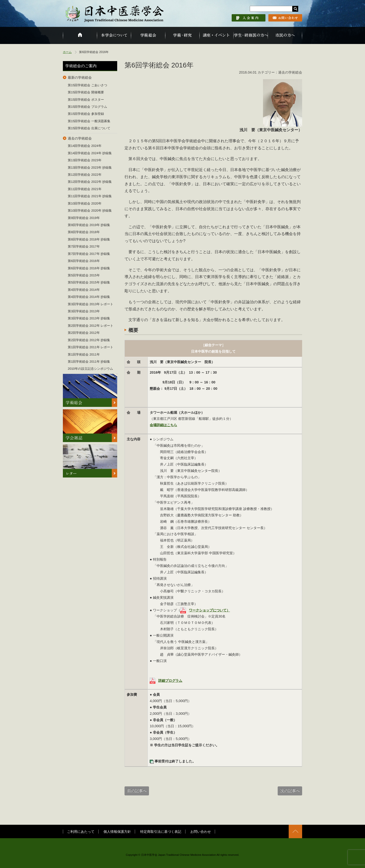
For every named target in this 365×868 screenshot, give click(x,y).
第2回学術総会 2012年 (84, 333)
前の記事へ (137, 791)
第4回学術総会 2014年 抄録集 (89, 297)
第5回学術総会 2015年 (84, 275)
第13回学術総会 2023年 (85, 160)
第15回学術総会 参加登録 (86, 114)
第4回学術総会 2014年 (84, 290)
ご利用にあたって (81, 832)
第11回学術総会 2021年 (85, 189)
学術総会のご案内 (81, 66)
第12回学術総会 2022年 (85, 175)
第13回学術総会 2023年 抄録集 (90, 168)
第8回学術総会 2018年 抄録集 (89, 239)
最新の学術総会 (80, 77)
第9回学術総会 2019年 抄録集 (89, 225)
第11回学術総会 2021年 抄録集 (90, 196)
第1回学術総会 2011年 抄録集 (89, 362)
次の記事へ (290, 791)
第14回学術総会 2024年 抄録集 (90, 153)
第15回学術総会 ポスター (86, 100)
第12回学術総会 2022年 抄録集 (90, 182)
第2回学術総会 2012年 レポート (91, 326)
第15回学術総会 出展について (89, 128)
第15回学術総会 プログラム (87, 107)
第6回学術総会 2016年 (84, 261)
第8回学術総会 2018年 (84, 232)
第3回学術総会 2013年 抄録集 (89, 318)
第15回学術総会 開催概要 (86, 92)
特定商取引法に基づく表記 (161, 832)
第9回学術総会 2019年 (84, 218)
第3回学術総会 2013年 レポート (91, 304)
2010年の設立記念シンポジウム (90, 369)
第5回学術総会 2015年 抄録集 (89, 282)
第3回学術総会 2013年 (84, 311)
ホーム (67, 52)
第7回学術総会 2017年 (84, 246)
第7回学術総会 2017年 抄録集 (89, 254)
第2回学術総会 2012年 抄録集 (89, 340)
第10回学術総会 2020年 (85, 203)
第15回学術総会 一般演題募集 (89, 121)
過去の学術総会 (80, 138)
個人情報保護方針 (117, 832)
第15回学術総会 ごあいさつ (87, 85)
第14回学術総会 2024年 (85, 146)
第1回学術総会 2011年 (84, 354)
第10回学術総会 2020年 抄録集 (90, 211)
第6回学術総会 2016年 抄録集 (89, 268)
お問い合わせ (201, 832)
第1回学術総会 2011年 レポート (91, 347)
